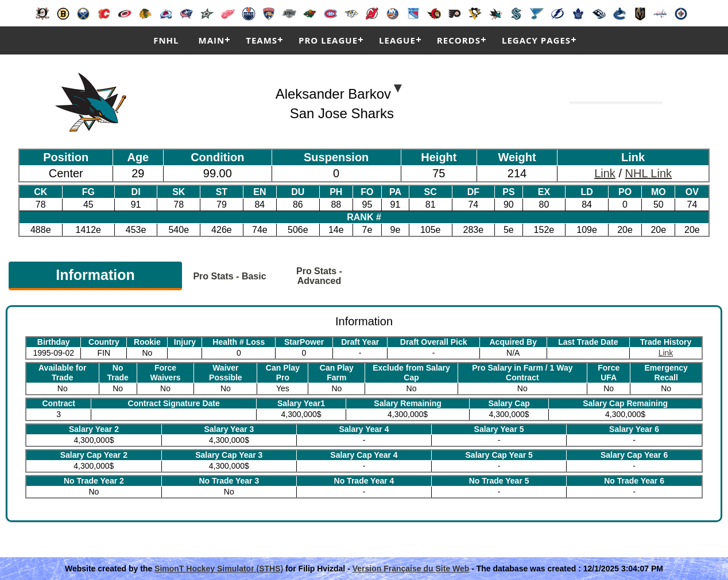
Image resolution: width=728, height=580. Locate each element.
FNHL (166, 40)
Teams (262, 40)
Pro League (328, 40)
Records (459, 40)
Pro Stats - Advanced (319, 276)
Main (212, 40)
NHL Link (649, 173)
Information (95, 275)
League (397, 40)
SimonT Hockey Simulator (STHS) (219, 569)
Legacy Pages (536, 40)
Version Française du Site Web (411, 569)
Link (605, 173)
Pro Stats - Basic (229, 276)
